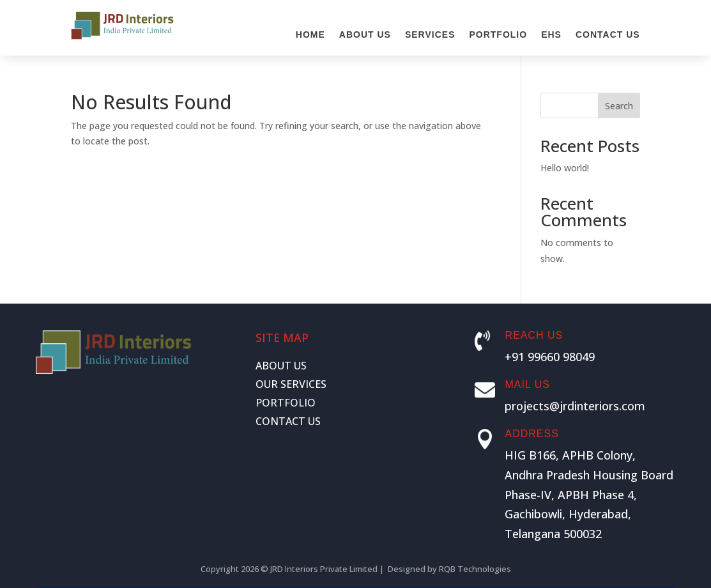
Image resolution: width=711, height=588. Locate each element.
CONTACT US (288, 421)
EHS (551, 35)
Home (310, 35)
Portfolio (498, 35)
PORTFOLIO (286, 403)
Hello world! (565, 168)
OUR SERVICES (291, 384)
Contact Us (608, 35)
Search (619, 106)
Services (430, 35)
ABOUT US (281, 366)
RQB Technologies (475, 569)
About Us (365, 35)
